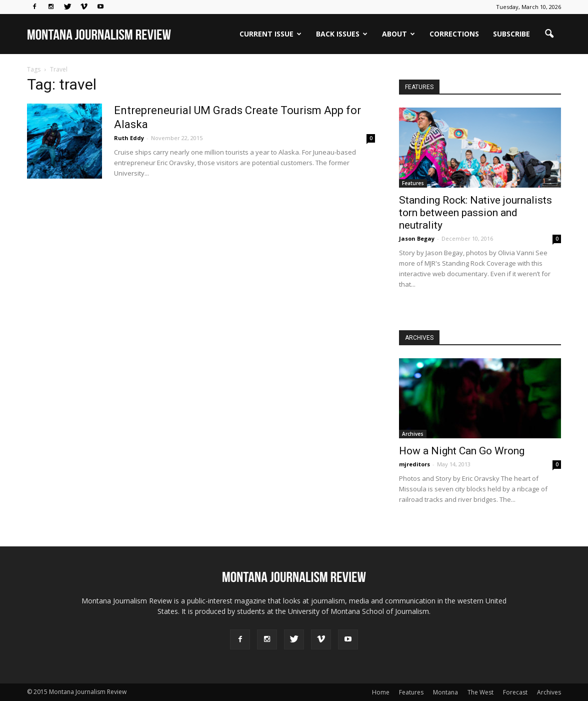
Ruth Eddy (129, 138)
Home (381, 692)
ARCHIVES (419, 338)
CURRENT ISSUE (270, 34)
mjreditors (414, 464)
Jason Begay (417, 238)
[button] (549, 34)
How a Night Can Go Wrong (462, 451)
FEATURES (419, 87)
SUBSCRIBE (511, 34)
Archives (413, 434)
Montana (445, 692)
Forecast (515, 692)
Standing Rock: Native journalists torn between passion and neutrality (475, 213)
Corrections (454, 34)
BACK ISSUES (342, 34)
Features (413, 183)
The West (480, 692)
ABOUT (398, 34)
